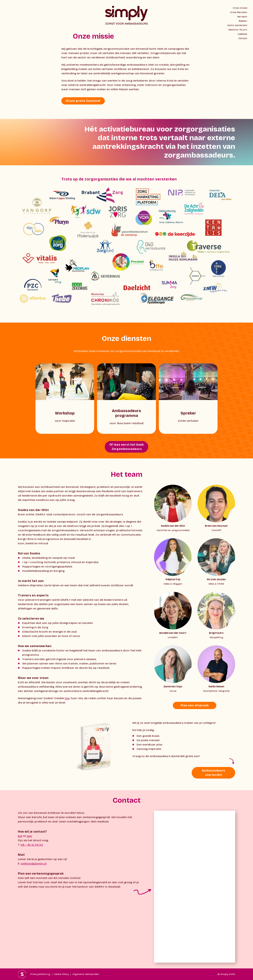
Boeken (243, 21)
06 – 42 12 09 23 (32, 845)
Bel (20, 836)
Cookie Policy (61, 974)
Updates (242, 34)
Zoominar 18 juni (238, 30)
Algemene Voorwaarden (86, 974)
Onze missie (240, 8)
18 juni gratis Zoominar (83, 101)
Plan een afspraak (195, 705)
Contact (243, 38)
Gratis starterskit (237, 25)
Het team (242, 17)
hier (67, 698)
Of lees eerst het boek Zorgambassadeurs (126, 447)
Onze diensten (239, 12)
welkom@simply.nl (34, 863)
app (29, 836)
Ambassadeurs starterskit (213, 773)
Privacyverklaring (40, 974)
